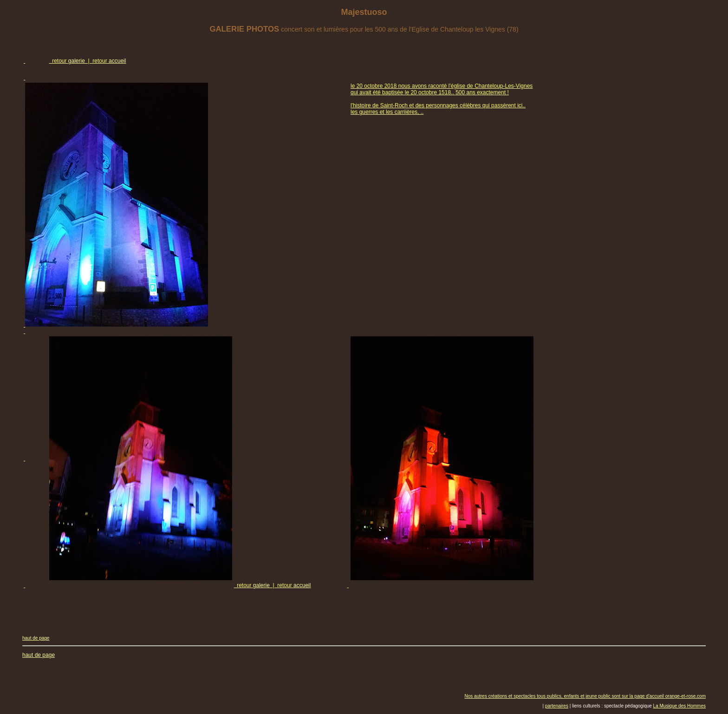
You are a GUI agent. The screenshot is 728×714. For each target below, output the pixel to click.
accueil (117, 61)
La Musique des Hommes (679, 706)
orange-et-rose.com (686, 696)
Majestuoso (364, 12)
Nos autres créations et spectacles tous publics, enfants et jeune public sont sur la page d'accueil (565, 696)
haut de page (36, 638)
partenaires (557, 706)
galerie (77, 61)
